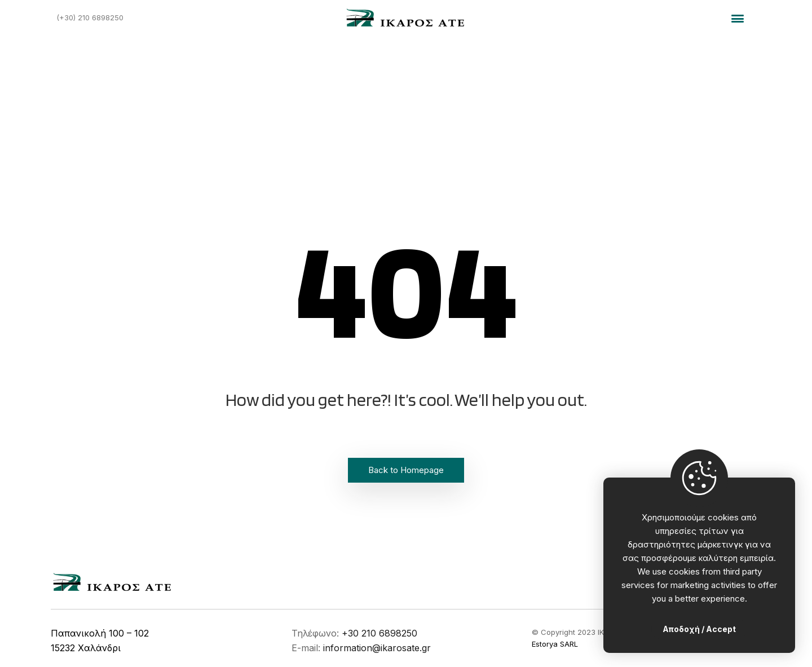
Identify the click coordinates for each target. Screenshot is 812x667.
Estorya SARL (555, 644)
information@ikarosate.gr (377, 648)
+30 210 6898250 (379, 633)
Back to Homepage (406, 470)
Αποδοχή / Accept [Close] (699, 629)
